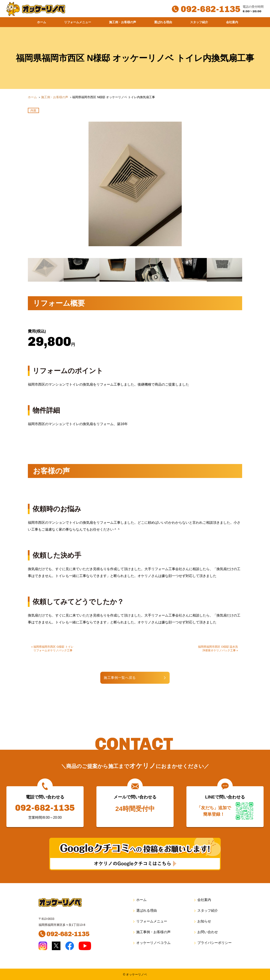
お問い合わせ (206, 932)
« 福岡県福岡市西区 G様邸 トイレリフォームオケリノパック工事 (53, 649)
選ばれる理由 (163, 22)
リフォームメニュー (78, 22)
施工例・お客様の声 (123, 22)
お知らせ (202, 921)
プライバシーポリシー (212, 943)
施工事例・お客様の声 (151, 932)
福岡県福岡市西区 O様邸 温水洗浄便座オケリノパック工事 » (218, 649)
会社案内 (232, 22)
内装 (33, 110)
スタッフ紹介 (199, 22)
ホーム (42, 22)
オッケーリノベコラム (151, 943)
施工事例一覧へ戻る (121, 678)
